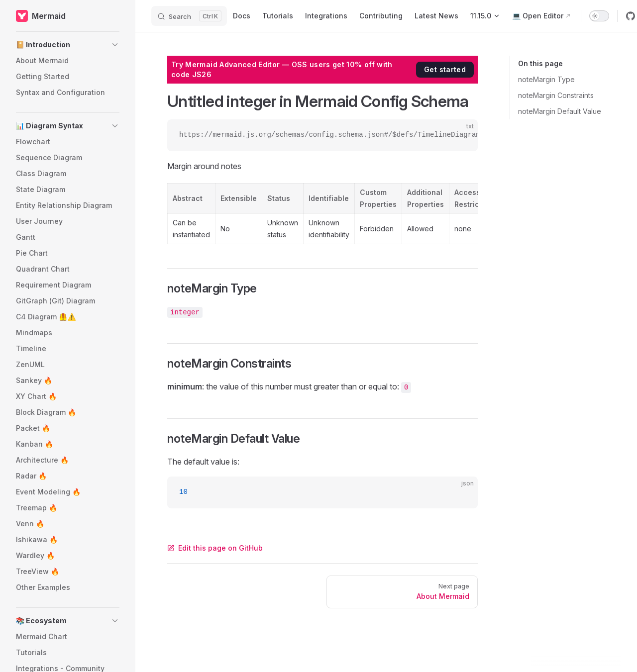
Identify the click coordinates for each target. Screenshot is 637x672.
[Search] (189, 16)
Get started (445, 69)
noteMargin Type (546, 79)
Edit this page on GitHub (215, 548)
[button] (68, 45)
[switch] (599, 16)
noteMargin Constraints (556, 95)
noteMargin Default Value (560, 111)
